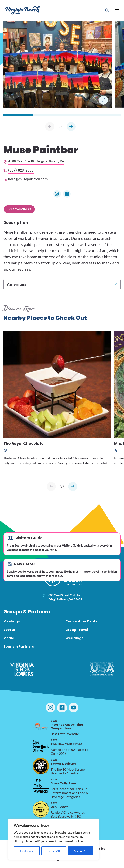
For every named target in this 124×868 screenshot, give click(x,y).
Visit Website (18, 209)
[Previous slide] (51, 486)
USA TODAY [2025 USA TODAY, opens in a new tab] (59, 805)
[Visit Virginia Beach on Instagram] (50, 708)
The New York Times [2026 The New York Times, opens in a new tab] (67, 742)
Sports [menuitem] (9, 630)
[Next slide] (73, 486)
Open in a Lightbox (103, 100)
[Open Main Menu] (117, 10)
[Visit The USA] (102, 669)
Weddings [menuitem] (74, 638)
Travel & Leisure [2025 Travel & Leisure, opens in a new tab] (63, 762)
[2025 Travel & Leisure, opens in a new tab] (41, 766)
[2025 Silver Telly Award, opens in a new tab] (41, 786)
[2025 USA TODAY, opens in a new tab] (41, 809)
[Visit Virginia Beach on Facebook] (62, 708)
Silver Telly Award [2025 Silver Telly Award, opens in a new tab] (65, 782)
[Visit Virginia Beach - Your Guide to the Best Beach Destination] (23, 10)
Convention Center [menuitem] (82, 621)
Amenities (17, 284)
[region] (54, 839)
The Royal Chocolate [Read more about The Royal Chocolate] (23, 444)
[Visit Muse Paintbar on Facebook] (67, 194)
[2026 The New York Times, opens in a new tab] (41, 746)
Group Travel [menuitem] (77, 630)
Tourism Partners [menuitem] (19, 647)
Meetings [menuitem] (12, 621)
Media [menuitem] (9, 638)
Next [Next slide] (71, 127)
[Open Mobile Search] (107, 10)
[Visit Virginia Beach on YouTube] (74, 708)
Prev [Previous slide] (50, 127)
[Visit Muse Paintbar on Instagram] (57, 194)
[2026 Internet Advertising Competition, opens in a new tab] (41, 727)
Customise (27, 851)
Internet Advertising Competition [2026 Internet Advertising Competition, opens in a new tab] (67, 725)
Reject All (54, 851)
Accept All (80, 851)
